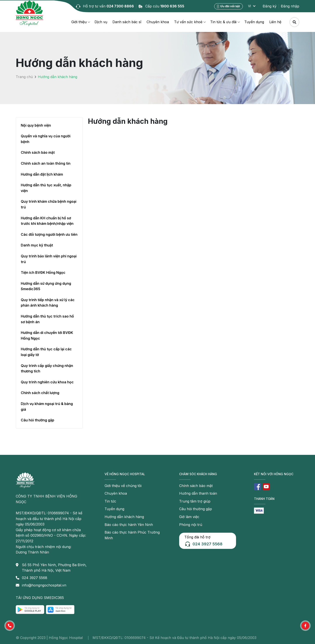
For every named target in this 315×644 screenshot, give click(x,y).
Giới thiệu (79, 22)
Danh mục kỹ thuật (37, 245)
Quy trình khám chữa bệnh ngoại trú (49, 204)
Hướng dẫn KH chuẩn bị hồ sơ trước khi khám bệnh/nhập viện (47, 221)
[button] (10, 626)
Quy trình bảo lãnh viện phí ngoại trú (49, 259)
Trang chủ (24, 77)
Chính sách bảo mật (38, 152)
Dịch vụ (101, 22)
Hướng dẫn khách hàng (124, 517)
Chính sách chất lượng (40, 393)
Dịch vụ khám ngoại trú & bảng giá (47, 407)
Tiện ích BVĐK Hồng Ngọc (43, 272)
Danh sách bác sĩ (127, 22)
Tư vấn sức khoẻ (188, 22)
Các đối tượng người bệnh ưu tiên (49, 234)
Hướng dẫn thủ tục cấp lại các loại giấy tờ (46, 352)
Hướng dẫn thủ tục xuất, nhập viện (46, 188)
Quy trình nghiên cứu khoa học (47, 382)
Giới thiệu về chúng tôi (123, 486)
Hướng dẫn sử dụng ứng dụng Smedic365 (46, 286)
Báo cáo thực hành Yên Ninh (129, 525)
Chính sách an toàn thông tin (46, 163)
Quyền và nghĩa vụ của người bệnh (46, 139)
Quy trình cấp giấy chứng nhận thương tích (47, 368)
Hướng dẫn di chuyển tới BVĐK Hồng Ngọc (47, 335)
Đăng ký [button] (270, 6)
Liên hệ (275, 22)
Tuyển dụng (254, 22)
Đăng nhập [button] (290, 6)
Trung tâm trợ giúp (195, 501)
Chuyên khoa (158, 22)
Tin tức (110, 501)
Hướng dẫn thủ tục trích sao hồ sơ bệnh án (47, 319)
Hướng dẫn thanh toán (198, 493)
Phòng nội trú (191, 525)
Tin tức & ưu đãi (223, 22)
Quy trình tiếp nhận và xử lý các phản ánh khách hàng (48, 303)
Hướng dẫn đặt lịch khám (42, 174)
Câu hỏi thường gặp (38, 420)
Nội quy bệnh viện (36, 125)
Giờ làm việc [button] (189, 517)
